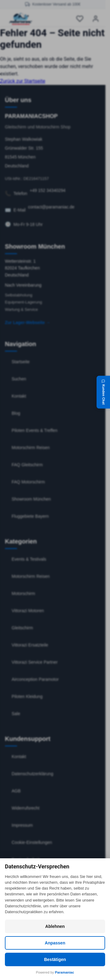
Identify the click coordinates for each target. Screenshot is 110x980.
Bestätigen (55, 959)
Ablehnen (55, 926)
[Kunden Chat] (103, 392)
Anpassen (55, 943)
